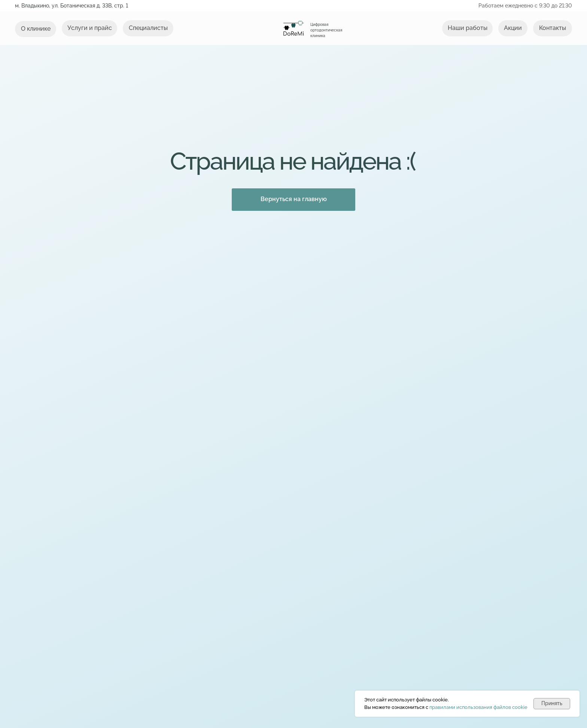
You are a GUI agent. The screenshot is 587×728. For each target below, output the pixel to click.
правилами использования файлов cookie (478, 707)
